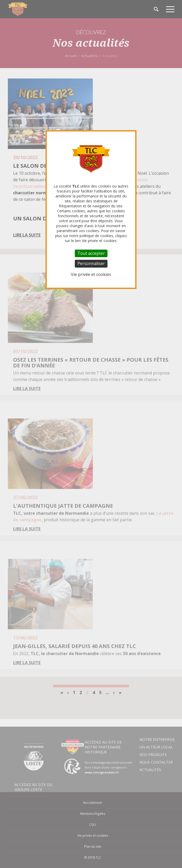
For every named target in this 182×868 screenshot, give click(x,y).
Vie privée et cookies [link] (91, 274)
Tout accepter (91, 253)
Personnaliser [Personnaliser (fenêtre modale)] (91, 263)
